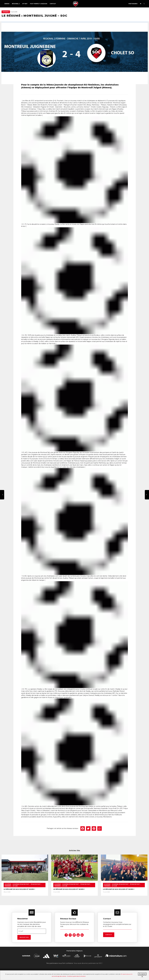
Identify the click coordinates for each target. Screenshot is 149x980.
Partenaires (133, 4)
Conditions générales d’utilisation (76, 976)
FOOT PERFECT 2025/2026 (39, 4)
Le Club (15, 886)
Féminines (6, 12)
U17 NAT (25, 4)
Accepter (142, 974)
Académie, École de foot (21, 884)
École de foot (36, 884)
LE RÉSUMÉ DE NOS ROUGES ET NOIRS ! (19, 889)
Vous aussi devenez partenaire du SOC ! (88, 963)
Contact (53, 4)
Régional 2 (16, 4)
